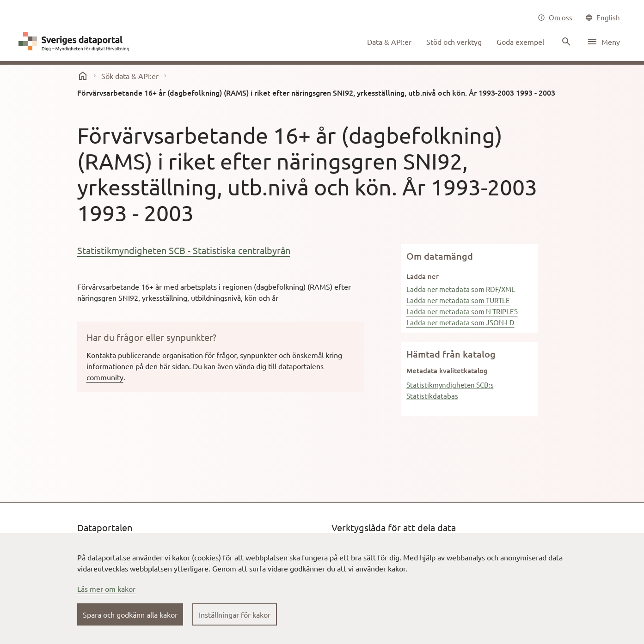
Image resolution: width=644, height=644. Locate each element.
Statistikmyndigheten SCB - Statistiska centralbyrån (184, 250)
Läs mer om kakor (106, 589)
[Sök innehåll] (565, 42)
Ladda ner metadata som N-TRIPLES (462, 311)
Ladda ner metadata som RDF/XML (461, 289)
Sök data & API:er (130, 76)
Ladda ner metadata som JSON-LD (460, 322)
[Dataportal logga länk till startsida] (76, 42)
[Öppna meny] (603, 42)
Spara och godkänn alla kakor (130, 614)
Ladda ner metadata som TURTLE (458, 300)
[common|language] (603, 18)
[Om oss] (555, 18)
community (105, 377)
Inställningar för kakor (235, 614)
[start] (83, 76)
